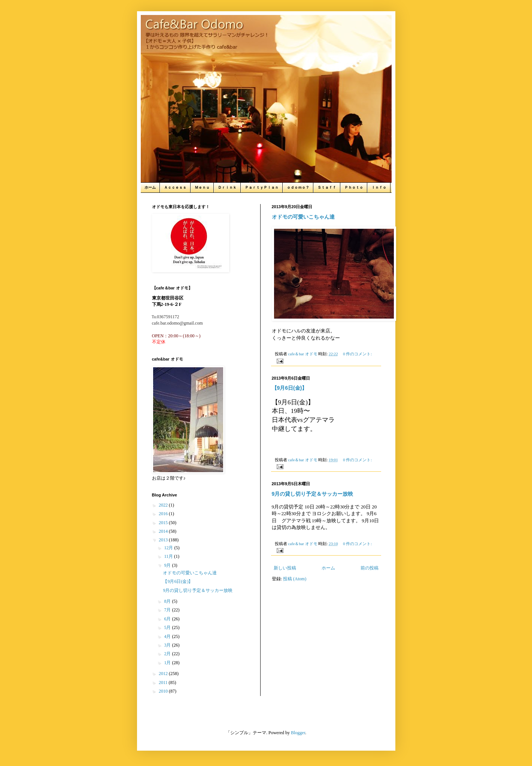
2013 (164, 540)
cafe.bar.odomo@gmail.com (177, 323)
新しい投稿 (285, 568)
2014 (164, 531)
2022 (164, 505)
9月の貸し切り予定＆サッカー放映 (313, 494)
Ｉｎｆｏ (379, 187)
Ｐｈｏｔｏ (354, 187)
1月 (168, 663)
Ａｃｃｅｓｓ (175, 187)
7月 (168, 610)
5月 (168, 627)
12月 (169, 548)
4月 (168, 636)
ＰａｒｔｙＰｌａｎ (262, 187)
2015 (164, 523)
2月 (168, 654)
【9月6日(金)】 (290, 388)
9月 (168, 565)
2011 (164, 683)
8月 (168, 601)
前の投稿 (370, 568)
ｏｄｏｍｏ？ (298, 187)
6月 (168, 619)
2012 (164, 674)
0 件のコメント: (357, 354)
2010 (164, 691)
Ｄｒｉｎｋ (227, 187)
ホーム (150, 187)
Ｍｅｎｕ (202, 187)
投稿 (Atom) (295, 579)
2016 (164, 514)
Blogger (298, 733)
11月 (169, 556)
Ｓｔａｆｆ (327, 187)
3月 (168, 645)
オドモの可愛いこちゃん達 (303, 217)
